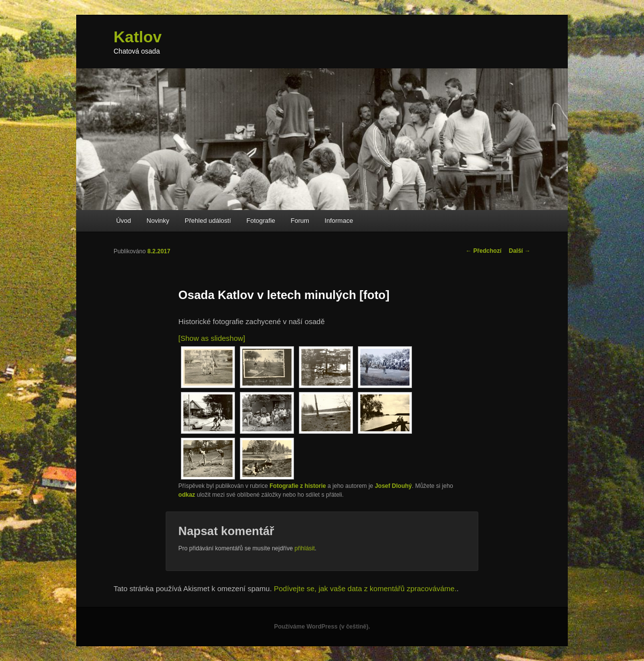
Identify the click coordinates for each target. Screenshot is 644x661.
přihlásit (305, 548)
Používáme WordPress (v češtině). (322, 627)
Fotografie (261, 221)
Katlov (138, 37)
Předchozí (483, 251)
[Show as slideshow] (212, 338)
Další (520, 251)
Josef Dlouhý (393, 486)
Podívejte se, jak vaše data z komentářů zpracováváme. (365, 588)
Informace (339, 221)
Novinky (158, 221)
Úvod (123, 221)
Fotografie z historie (298, 486)
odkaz (187, 495)
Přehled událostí (208, 221)
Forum (300, 221)
